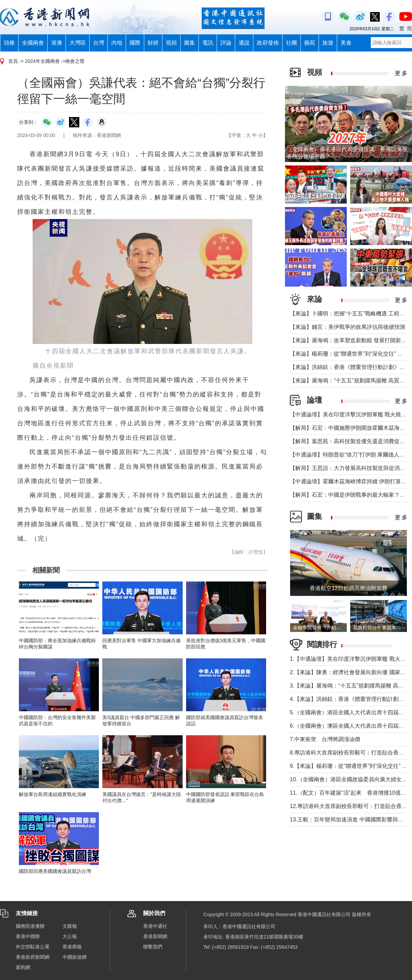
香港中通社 (155, 926)
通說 (244, 43)
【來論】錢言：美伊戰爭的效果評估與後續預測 (347, 327)
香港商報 (72, 947)
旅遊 (328, 43)
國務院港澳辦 (30, 926)
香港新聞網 (155, 936)
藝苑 (310, 43)
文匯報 (70, 926)
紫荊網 (23, 967)
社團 (291, 43)
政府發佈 (268, 43)
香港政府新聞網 (33, 957)
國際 (135, 43)
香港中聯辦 (28, 936)
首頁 (13, 61)
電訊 (208, 43)
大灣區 (78, 43)
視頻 (171, 43)
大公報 (70, 936)
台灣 (99, 43)
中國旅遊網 (75, 957)
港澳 (57, 43)
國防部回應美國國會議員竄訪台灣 (55, 871)
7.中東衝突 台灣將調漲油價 (325, 739)
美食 (346, 43)
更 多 (401, 73)
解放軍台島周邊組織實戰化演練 (53, 794)
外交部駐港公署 (33, 947)
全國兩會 (33, 43)
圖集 (190, 43)
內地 (117, 43)
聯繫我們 (153, 947)
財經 (153, 43)
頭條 (9, 43)
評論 (226, 43)
